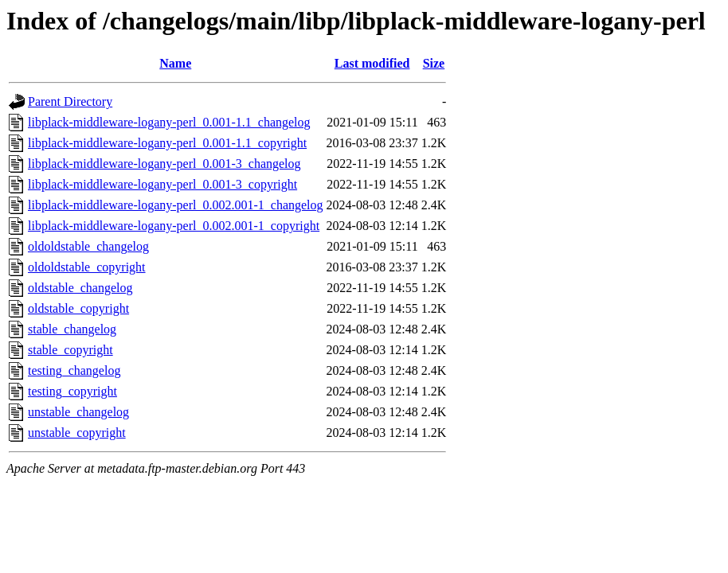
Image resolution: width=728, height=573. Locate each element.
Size (434, 63)
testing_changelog (74, 370)
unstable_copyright (77, 433)
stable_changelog (72, 329)
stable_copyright (70, 350)
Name (175, 63)
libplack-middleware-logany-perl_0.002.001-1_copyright (174, 226)
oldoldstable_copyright (87, 267)
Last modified (372, 63)
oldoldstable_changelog (88, 246)
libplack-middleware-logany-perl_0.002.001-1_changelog (176, 205)
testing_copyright (72, 391)
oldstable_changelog (80, 288)
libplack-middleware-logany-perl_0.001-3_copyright (162, 184)
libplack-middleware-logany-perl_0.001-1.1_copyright (167, 143)
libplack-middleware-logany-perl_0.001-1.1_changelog (169, 122)
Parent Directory (70, 101)
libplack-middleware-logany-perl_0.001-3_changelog (164, 164)
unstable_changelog (78, 412)
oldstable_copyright (78, 308)
